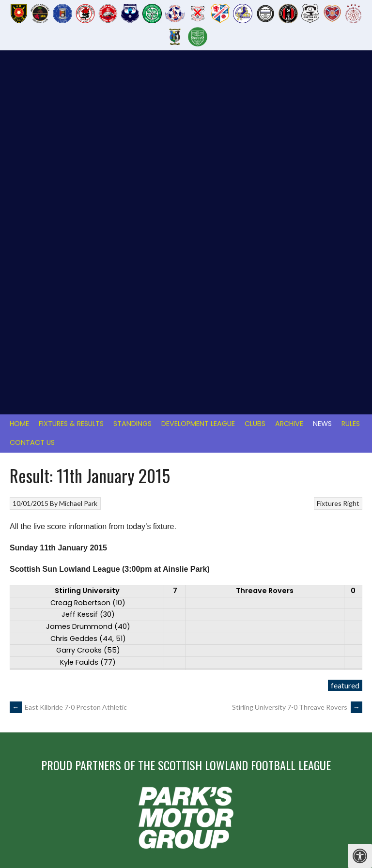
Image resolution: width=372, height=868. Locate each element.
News (322, 78)
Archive (289, 78)
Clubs (255, 78)
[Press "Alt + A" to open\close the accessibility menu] (360, 856)
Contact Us (32, 97)
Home (19, 78)
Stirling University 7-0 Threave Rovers (297, 362)
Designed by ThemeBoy (332, 799)
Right (351, 158)
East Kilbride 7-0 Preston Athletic (68, 362)
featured (345, 340)
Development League (198, 78)
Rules (351, 78)
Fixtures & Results (71, 78)
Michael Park (78, 158)
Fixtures (329, 158)
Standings (132, 78)
